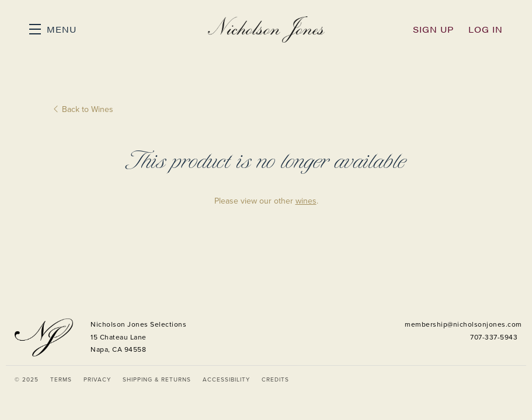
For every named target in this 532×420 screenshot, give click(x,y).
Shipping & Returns (157, 380)
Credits (275, 380)
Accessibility (226, 380)
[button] (53, 29)
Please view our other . (266, 201)
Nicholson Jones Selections (266, 29)
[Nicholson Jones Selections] (44, 337)
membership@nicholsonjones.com (463, 324)
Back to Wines (84, 109)
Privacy (97, 380)
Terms (61, 380)
